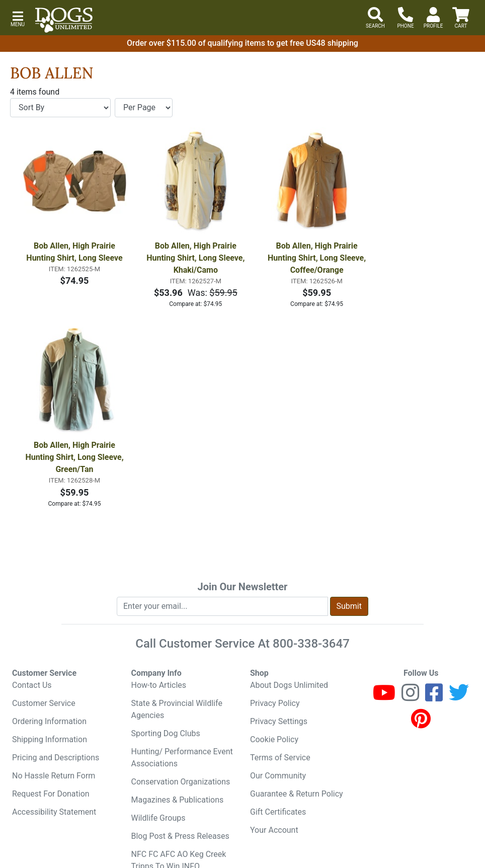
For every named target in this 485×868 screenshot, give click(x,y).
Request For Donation (51, 794)
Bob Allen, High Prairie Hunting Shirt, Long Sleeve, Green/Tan (75, 457)
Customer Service (44, 703)
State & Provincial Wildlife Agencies (177, 709)
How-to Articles (159, 685)
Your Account (274, 830)
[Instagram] (410, 697)
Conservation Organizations (181, 782)
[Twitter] (459, 697)
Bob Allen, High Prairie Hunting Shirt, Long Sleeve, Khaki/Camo (196, 258)
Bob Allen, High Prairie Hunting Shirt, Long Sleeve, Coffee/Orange (318, 258)
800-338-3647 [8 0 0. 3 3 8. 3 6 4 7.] (311, 644)
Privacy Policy (275, 703)
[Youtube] (384, 697)
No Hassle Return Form (54, 776)
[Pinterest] (421, 723)
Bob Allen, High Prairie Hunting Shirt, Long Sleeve (74, 252)
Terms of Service (280, 758)
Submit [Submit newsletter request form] (349, 606)
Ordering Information (49, 721)
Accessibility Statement (54, 812)
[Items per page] (144, 108)
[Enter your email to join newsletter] (222, 606)
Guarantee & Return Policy (297, 794)
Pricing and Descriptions (56, 758)
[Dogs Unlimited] (64, 20)
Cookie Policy (274, 739)
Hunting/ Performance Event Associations (182, 758)
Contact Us (32, 685)
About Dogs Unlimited (289, 685)
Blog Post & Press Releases (180, 836)
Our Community (278, 776)
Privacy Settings (279, 721)
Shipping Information (50, 739)
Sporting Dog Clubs (166, 733)
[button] (18, 18)
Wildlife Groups (158, 818)
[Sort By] (60, 108)
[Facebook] (434, 697)
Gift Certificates (278, 812)
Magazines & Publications (178, 800)
